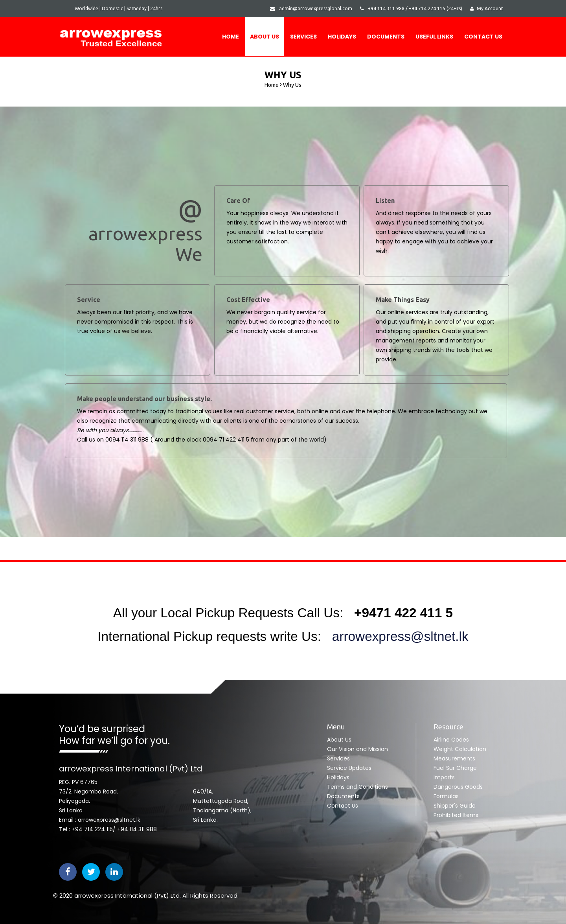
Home (231, 37)
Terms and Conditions (357, 787)
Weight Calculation (460, 749)
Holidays (342, 37)
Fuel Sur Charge (455, 768)
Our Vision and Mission (357, 749)
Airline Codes (451, 740)
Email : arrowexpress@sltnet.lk (100, 820)
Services (303, 37)
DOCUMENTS (386, 37)
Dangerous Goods (458, 787)
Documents (343, 796)
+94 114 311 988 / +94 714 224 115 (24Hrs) (411, 8)
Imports (444, 777)
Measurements (454, 758)
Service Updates (349, 768)
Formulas (446, 796)
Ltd (175, 895)
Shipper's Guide (455, 806)
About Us (265, 37)
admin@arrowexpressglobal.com (311, 8)
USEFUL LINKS (434, 37)
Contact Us (483, 37)
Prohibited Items (456, 815)
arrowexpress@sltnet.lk (396, 636)
